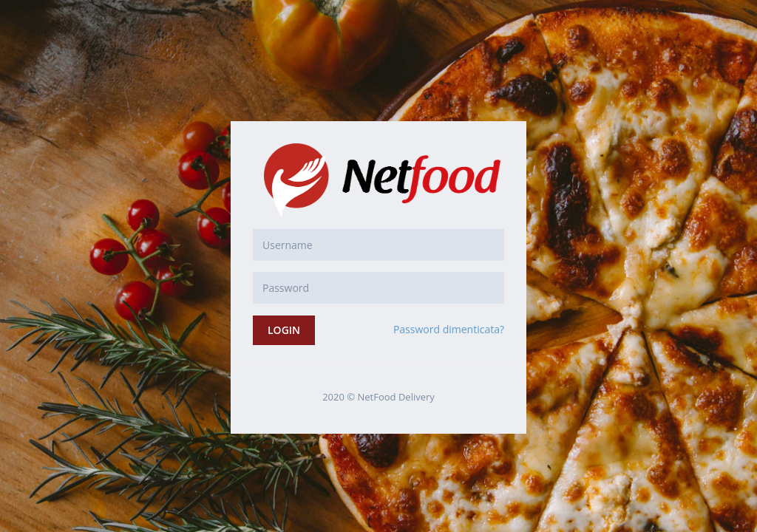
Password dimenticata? (449, 329)
